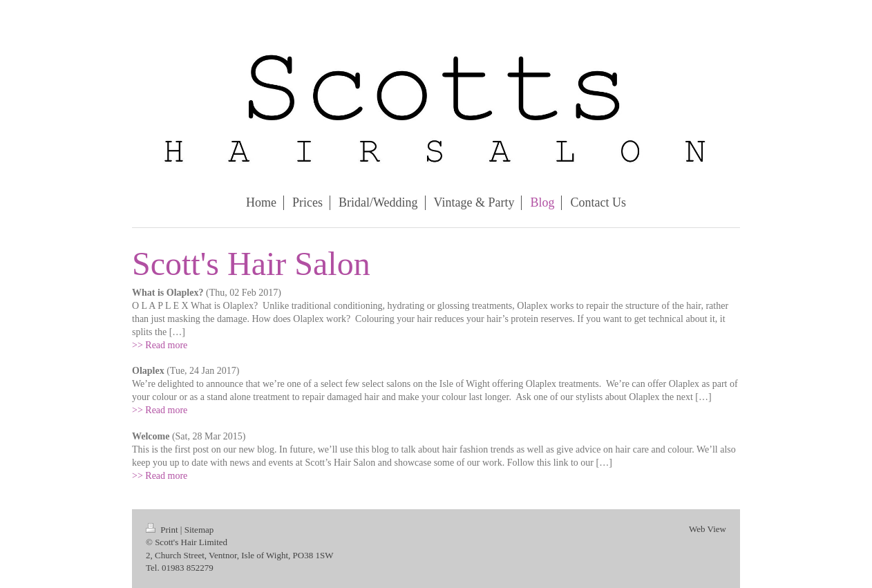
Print (163, 530)
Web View (708, 529)
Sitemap (199, 530)
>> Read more (160, 345)
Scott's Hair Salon (251, 264)
